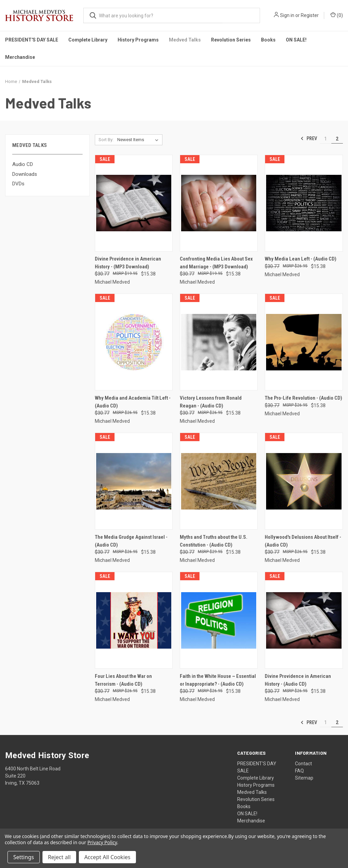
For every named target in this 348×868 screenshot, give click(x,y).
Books (268, 40)
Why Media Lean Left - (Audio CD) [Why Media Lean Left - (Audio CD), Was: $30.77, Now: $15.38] (301, 259)
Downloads (25, 174)
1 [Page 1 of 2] (326, 139)
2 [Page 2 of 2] (337, 139)
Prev (309, 138)
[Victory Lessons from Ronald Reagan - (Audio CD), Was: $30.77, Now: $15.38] (219, 342)
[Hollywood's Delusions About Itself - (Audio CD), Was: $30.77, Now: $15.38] (304, 481)
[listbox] (139, 140)
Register (310, 15)
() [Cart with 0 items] (337, 15)
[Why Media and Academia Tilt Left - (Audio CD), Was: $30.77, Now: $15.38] (134, 342)
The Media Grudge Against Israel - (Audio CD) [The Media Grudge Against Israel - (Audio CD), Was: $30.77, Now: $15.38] (131, 541)
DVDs (18, 184)
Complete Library (88, 40)
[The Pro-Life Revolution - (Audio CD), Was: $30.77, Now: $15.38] (304, 342)
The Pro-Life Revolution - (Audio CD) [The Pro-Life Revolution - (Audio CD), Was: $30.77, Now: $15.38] (303, 398)
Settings (24, 857)
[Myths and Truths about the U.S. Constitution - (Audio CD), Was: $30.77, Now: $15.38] (219, 481)
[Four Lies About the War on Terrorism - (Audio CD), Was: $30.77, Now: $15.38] (134, 620)
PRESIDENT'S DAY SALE (32, 40)
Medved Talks (185, 40)
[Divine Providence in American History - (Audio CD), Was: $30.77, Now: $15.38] (304, 620)
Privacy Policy (102, 842)
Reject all (59, 857)
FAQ (299, 771)
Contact (303, 764)
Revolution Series (231, 40)
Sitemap (304, 778)
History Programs (138, 40)
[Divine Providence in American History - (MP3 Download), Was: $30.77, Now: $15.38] (134, 203)
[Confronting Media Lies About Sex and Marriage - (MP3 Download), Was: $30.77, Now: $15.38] (219, 203)
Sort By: (106, 140)
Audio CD (23, 164)
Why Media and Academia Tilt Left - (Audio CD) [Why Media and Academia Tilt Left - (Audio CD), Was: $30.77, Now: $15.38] (133, 402)
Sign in (287, 15)
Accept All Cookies (107, 857)
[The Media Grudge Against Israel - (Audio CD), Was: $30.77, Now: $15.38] (134, 481)
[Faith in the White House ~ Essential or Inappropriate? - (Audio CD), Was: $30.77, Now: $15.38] (219, 620)
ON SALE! (296, 40)
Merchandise (20, 57)
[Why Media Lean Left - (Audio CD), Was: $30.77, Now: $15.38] (304, 203)
